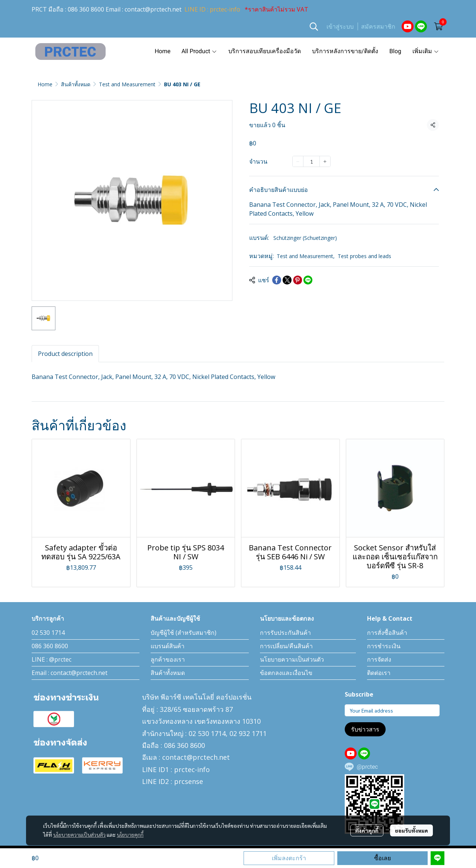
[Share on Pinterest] (297, 280)
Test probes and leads (364, 256)
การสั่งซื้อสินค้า (387, 633)
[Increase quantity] (325, 161)
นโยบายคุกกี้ (130, 835)
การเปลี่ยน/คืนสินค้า (286, 646)
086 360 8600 (86, 9)
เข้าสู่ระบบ (340, 27)
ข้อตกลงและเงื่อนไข (286, 673)
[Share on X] (287, 280)
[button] (314, 26)
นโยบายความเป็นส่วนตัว (79, 835)
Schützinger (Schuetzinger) (305, 238)
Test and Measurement (127, 84)
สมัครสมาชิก (378, 27)
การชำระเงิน (384, 646)
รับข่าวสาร (365, 729)
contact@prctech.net (153, 9)
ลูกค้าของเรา (168, 659)
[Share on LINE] (308, 280)
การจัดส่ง (379, 659)
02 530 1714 (48, 633)
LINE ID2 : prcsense (173, 781)
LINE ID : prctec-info (212, 9)
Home (45, 84)
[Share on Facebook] (277, 280)
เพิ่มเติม (426, 51)
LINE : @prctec (52, 659)
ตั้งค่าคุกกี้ (367, 830)
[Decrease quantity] (298, 161)
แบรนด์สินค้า (168, 646)
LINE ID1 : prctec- (170, 769)
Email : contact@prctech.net (70, 673)
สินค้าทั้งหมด (76, 84)
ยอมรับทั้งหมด (411, 830)
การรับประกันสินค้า (285, 633)
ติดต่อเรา (379, 673)
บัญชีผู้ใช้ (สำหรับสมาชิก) (184, 633)
